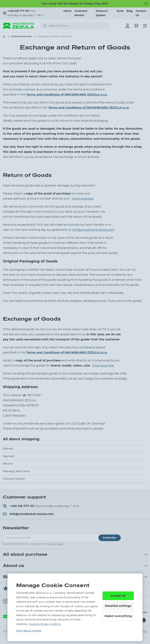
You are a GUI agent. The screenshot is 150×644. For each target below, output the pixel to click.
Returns (8, 464)
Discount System (14, 479)
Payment (9, 456)
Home (67, 11)
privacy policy (56, 544)
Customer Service (21, 36)
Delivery (8, 449)
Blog (130, 11)
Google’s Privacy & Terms (45, 624)
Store (120, 11)
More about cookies (29, 631)
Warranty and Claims (16, 471)
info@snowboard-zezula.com (93, 230)
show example (83, 199)
